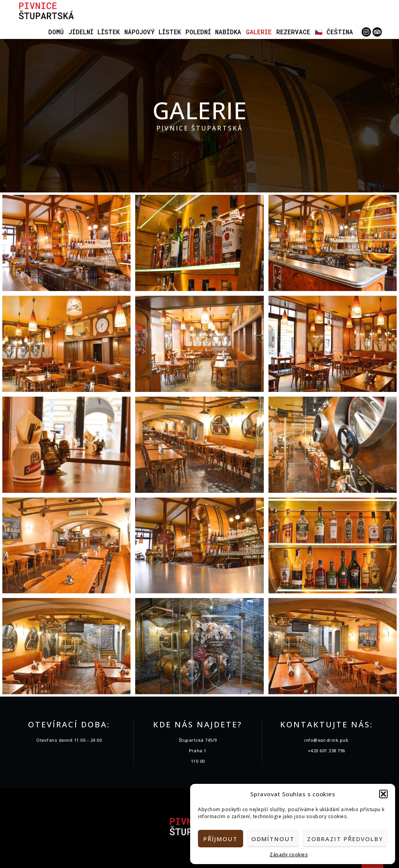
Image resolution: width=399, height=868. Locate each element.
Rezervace (293, 32)
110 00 (198, 761)
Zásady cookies (289, 855)
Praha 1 (198, 751)
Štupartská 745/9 (198, 740)
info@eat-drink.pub (326, 740)
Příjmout (221, 839)
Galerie (259, 32)
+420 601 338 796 (327, 751)
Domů (56, 32)
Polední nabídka (213, 32)
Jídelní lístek (94, 32)
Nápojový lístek (153, 32)
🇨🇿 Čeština (334, 32)
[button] (383, 794)
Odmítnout (273, 839)
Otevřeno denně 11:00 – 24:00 (69, 740)
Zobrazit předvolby (345, 839)
